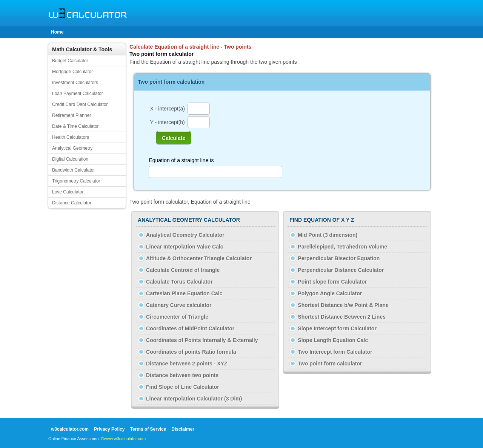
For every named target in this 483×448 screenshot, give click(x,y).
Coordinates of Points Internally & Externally (202, 340)
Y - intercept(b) (168, 122)
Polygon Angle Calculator (330, 293)
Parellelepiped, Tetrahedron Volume (342, 247)
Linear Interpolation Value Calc (185, 247)
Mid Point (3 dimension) (328, 235)
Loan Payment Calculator (78, 94)
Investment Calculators (75, 83)
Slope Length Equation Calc (333, 340)
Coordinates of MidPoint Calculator (190, 328)
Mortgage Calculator (72, 72)
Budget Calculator (70, 61)
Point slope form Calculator (332, 282)
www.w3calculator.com (125, 439)
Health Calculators (71, 137)
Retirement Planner (72, 115)
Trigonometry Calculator (76, 181)
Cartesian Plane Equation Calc (184, 293)
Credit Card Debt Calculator (80, 104)
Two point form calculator (330, 364)
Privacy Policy (109, 429)
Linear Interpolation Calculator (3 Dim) (194, 399)
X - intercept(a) (168, 109)
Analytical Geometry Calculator (185, 235)
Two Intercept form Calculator (335, 352)
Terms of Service (148, 429)
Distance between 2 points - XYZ (187, 364)
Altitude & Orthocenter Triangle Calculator (199, 258)
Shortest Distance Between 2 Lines (342, 317)
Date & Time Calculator (75, 126)
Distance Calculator (72, 203)
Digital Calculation (70, 159)
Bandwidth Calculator (73, 170)
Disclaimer (183, 429)
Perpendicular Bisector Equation (339, 258)
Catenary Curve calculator (179, 305)
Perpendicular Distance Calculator (341, 270)
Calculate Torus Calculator (179, 282)
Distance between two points (182, 375)
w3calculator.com (70, 429)
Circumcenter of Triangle (177, 317)
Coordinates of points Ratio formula (191, 352)
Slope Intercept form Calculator (337, 328)
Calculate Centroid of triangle (183, 270)
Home (57, 32)
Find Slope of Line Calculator (183, 387)
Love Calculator (68, 192)
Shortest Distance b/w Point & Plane (343, 305)
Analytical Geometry (72, 148)
